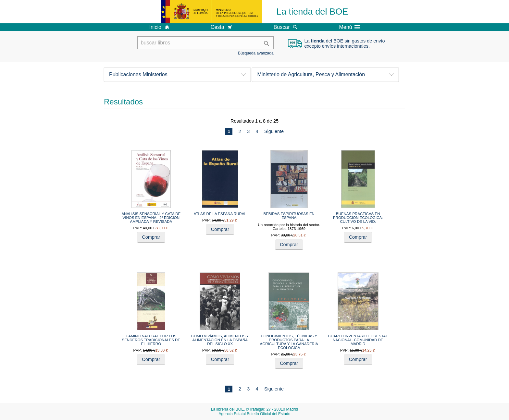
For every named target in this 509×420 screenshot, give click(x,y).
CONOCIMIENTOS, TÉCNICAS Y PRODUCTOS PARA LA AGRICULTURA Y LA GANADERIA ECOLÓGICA (289, 342)
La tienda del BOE (312, 12)
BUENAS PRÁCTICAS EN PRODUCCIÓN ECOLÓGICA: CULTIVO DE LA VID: (358, 218)
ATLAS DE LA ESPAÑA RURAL (220, 214)
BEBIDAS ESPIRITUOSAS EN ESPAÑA (289, 216)
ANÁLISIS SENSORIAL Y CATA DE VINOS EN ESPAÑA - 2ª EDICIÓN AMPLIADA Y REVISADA (151, 218)
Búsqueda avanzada (256, 53)
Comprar (151, 237)
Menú (349, 27)
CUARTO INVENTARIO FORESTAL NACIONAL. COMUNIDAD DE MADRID (358, 340)
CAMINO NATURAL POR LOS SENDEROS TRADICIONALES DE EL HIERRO (151, 340)
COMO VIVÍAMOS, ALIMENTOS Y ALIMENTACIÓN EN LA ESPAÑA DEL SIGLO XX (220, 340)
